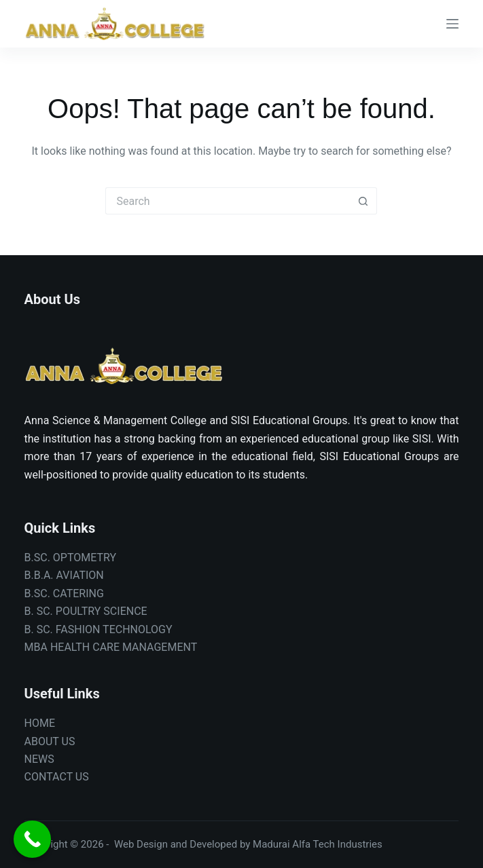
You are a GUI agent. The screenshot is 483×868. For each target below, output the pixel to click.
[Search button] (363, 201)
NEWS (39, 759)
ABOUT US (50, 741)
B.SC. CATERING (64, 593)
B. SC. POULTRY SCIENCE (86, 611)
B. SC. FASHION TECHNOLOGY (99, 629)
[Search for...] (228, 201)
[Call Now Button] (32, 839)
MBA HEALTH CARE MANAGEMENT (111, 647)
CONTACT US (57, 777)
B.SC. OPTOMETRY (71, 558)
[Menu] (452, 24)
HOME (40, 723)
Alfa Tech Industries (337, 844)
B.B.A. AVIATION (64, 575)
